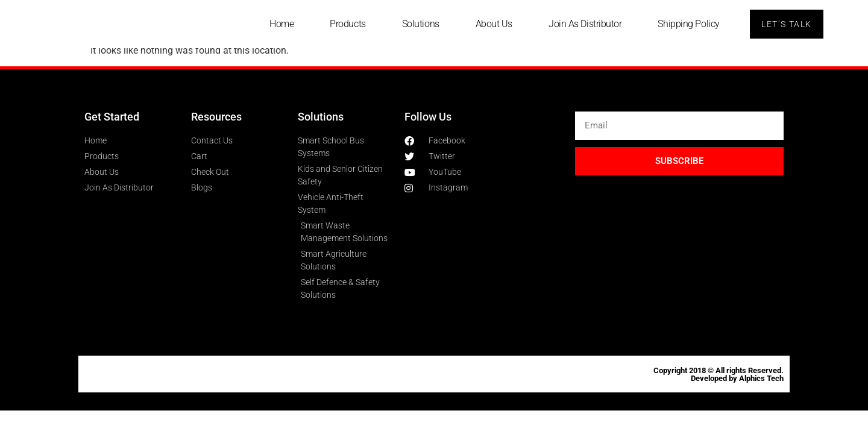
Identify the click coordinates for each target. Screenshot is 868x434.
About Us (492, 24)
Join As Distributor (583, 24)
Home (280, 24)
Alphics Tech (761, 378)
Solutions (419, 24)
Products (346, 24)
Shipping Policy (687, 24)
